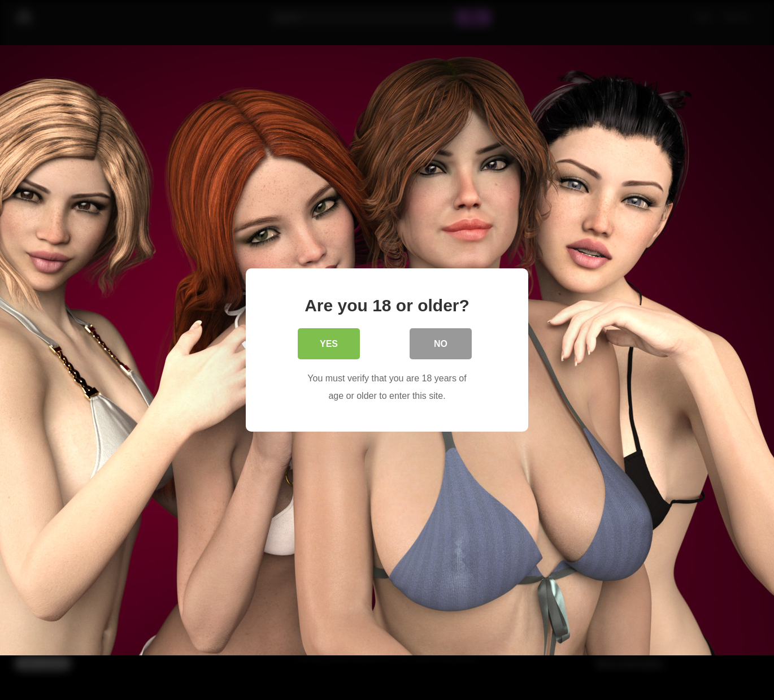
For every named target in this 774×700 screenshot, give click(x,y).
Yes (329, 344)
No (441, 344)
